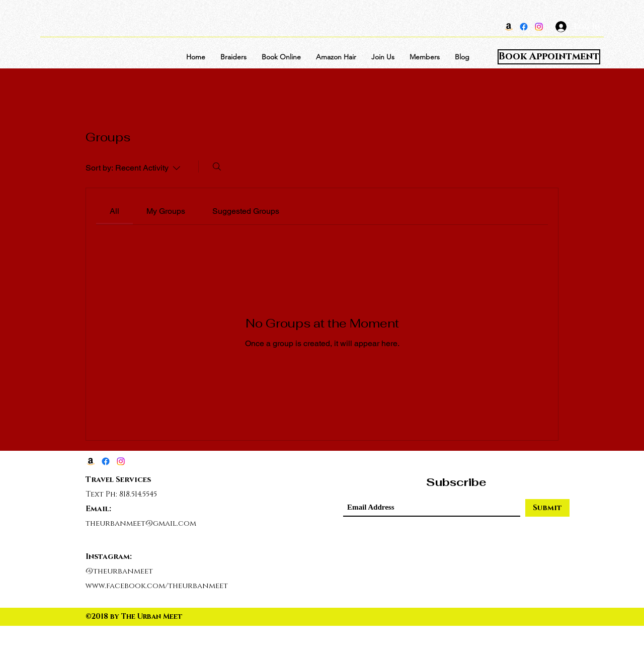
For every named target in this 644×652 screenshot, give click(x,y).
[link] (114, 211)
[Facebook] (524, 27)
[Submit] (547, 508)
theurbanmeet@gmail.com (141, 523)
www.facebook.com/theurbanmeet (157, 586)
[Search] (217, 167)
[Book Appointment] (549, 57)
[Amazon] (509, 27)
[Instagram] (539, 27)
